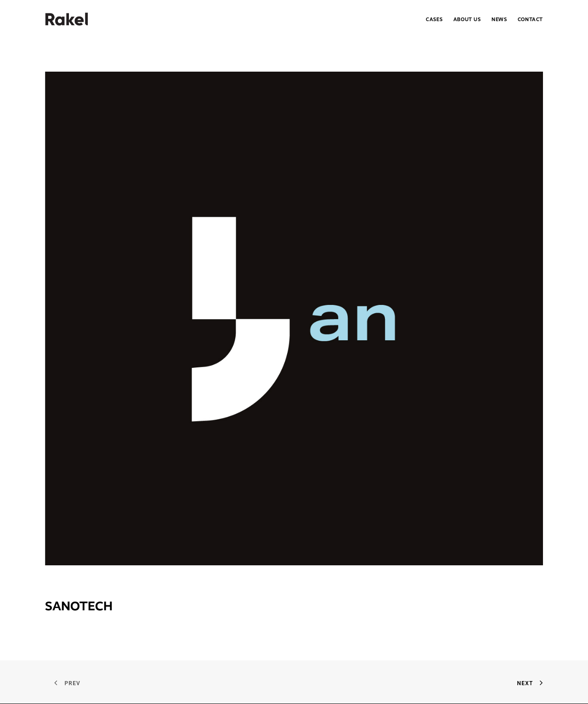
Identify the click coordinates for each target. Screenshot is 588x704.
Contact (530, 20)
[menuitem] (436, 19)
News (499, 20)
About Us (467, 20)
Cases (434, 20)
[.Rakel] (67, 19)
